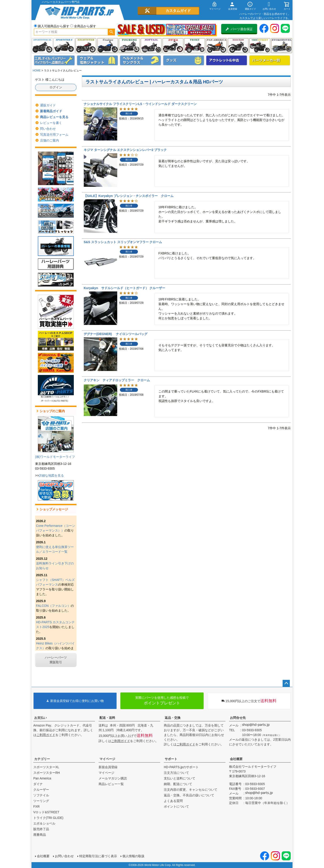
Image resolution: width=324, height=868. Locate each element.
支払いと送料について (180, 778)
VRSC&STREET (260, 46)
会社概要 (236, 759)
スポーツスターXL (46, 767)
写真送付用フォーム (54, 135)
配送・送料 (107, 718)
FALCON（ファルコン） (53, 606)
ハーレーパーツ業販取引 (56, 660)
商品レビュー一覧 (111, 784)
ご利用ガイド (46, 735)
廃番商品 (40, 835)
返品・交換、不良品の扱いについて (189, 795)
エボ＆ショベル (44, 823)
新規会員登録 (108, 767)
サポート (171, 759)
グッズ (184, 60)
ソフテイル (151, 46)
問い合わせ (48, 129)
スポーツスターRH (47, 773)
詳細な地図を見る (51, 475)
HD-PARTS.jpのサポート (181, 767)
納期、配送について (178, 784)
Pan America (216, 46)
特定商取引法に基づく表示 (98, 856)
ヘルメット (140, 60)
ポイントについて (176, 806)
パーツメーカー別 (270, 60)
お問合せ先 (238, 718)
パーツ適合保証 (239, 29)
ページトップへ (286, 683)
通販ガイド (48, 105)
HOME (37, 71)
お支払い (40, 718)
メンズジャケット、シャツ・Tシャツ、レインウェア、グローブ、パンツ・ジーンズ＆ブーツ (97, 60)
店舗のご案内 (49, 140)
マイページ (107, 759)
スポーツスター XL (42, 46)
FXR (36, 806)
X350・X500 (238, 46)
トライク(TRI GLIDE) (195, 46)
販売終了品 (41, 829)
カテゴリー (42, 759)
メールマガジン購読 (113, 778)
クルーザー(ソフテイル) (108, 46)
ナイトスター (86, 46)
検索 (111, 32)
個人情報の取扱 (133, 856)
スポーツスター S (64, 46)
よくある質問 (173, 801)
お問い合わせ (64, 856)
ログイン (56, 87)
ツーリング (129, 46)
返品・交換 (173, 718)
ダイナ (173, 46)
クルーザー (41, 790)
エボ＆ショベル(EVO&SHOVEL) (282, 46)
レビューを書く (51, 123)
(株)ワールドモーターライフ (55, 457)
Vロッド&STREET (46, 812)
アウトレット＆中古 (227, 60)
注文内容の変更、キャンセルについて (191, 790)
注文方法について (176, 773)
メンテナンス (54, 60)
